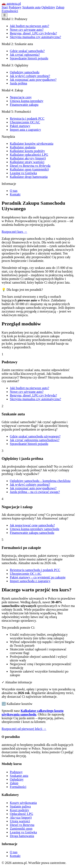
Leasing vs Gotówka (23, 173)
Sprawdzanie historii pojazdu (29, 58)
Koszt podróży (20, 810)
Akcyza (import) (21, 817)
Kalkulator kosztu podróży (27, 151)
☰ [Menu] (5, 15)
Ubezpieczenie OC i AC (26, 574)
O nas (14, 191)
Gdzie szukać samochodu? (27, 51)
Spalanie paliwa (20, 806)
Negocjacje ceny (21, 97)
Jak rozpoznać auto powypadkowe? (33, 80)
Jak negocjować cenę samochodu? (32, 525)
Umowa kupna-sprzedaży (27, 101)
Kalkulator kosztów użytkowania (32, 144)
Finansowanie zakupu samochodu (32, 533)
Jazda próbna (18, 83)
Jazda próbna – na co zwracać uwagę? (35, 492)
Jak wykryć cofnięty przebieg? (30, 76)
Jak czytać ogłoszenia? (25, 55)
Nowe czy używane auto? (27, 30)
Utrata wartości (20, 821)
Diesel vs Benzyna (22, 825)
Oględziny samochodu (25, 72)
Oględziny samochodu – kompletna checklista (40, 481)
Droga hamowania (22, 836)
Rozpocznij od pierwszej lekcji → (24, 729)
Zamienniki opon (21, 829)
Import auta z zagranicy (25, 130)
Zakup (60, 7)
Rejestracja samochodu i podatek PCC (35, 570)
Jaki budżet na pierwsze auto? (29, 26)
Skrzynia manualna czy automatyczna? (35, 37)
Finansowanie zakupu (24, 105)
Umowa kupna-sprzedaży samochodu (34, 529)
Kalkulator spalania (23, 147)
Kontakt (15, 194)
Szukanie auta (31, 7)
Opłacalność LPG (21, 814)
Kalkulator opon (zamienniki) (29, 169)
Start (5, 7)
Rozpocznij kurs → (14, 232)
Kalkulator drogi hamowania (29, 177)
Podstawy (15, 7)
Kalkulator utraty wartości (27, 162)
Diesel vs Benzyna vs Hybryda (30, 166)
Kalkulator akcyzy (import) (28, 158)
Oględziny (48, 7)
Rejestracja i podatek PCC (27, 119)
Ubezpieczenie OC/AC (25, 122)
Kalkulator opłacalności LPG (29, 155)
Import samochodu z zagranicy (30, 581)
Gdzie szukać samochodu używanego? (35, 436)
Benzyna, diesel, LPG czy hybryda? (33, 33)
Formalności (10, 11)
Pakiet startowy (20, 126)
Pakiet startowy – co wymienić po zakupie (38, 577)
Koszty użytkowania (23, 803)
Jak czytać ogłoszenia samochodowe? (35, 440)
